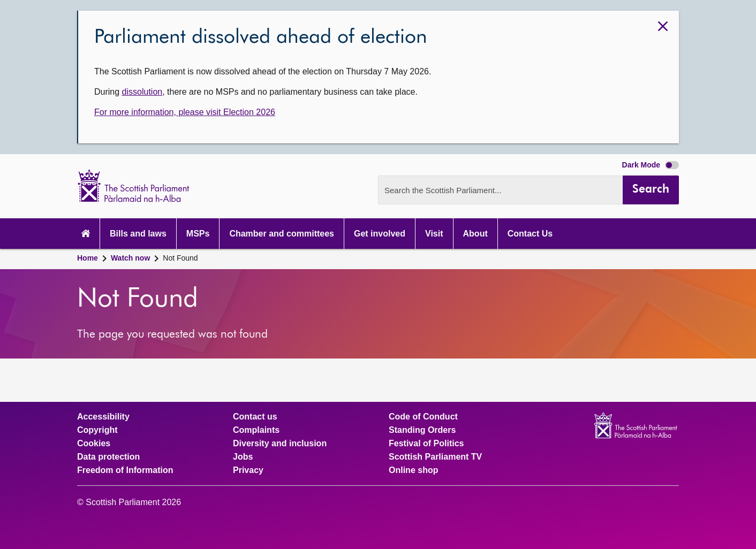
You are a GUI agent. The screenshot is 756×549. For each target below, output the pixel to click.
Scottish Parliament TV (435, 457)
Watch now (130, 258)
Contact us (255, 417)
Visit (434, 234)
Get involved (380, 234)
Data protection (108, 457)
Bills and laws (138, 234)
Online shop (413, 470)
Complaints (256, 430)
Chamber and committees (282, 234)
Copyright (97, 430)
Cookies (94, 444)
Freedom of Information (125, 470)
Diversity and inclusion (280, 444)
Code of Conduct (423, 417)
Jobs (243, 457)
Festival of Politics (426, 444)
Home (88, 258)
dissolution (142, 92)
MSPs (198, 234)
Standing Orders (422, 430)
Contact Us (530, 234)
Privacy (248, 470)
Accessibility (103, 417)
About (475, 234)
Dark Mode (651, 165)
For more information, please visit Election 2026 (185, 112)
